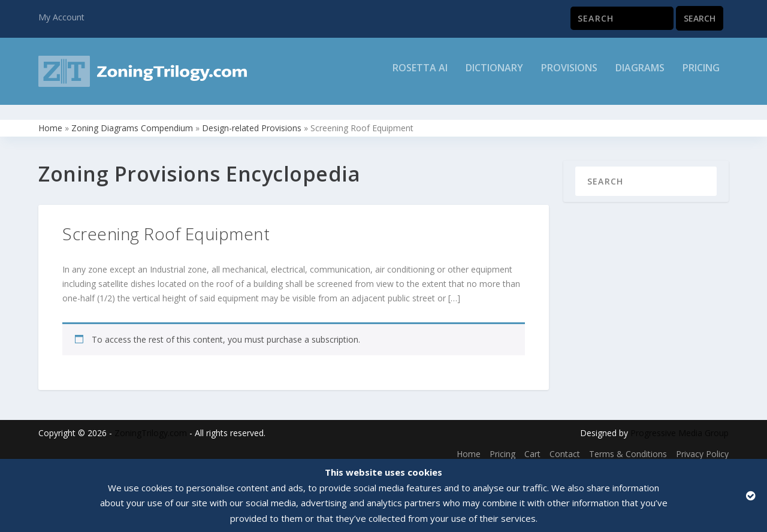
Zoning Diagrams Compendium (132, 120)
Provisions (569, 76)
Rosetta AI (420, 76)
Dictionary (494, 76)
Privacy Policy (702, 446)
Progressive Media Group (680, 425)
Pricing (701, 76)
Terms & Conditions (628, 446)
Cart (532, 446)
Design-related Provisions (252, 120)
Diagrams (640, 76)
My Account (61, 17)
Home (50, 120)
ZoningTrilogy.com (151, 425)
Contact (565, 446)
